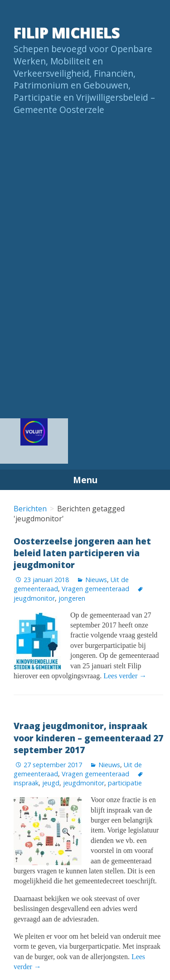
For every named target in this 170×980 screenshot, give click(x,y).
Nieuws (96, 580)
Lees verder (125, 676)
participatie (125, 783)
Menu (85, 480)
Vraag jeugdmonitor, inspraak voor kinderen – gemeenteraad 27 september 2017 (88, 737)
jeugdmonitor (84, 783)
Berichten (30, 509)
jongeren (72, 598)
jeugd (51, 783)
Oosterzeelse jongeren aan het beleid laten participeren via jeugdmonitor (82, 553)
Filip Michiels (67, 32)
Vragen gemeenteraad (95, 589)
